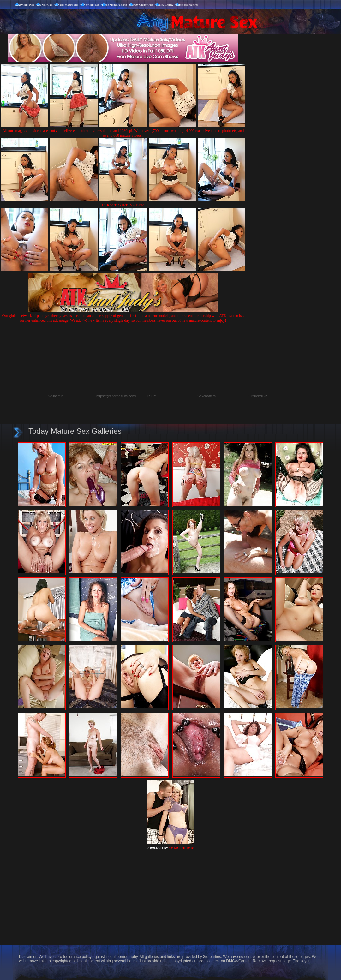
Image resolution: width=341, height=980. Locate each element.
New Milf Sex (91, 5)
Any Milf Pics (26, 5)
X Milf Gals (46, 5)
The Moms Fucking (116, 5)
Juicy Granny (166, 5)
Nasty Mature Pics (68, 5)
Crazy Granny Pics (142, 5)
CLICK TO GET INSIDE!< (123, 205)
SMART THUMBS (182, 848)
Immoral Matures (188, 5)
